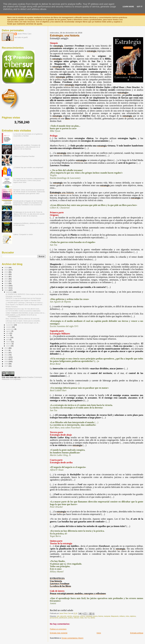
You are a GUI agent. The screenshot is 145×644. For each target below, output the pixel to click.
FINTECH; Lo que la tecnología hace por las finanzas (23, 298)
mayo (8, 337)
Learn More (128, 7)
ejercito (70, 616)
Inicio (99, 633)
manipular (107, 616)
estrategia (89, 616)
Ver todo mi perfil (21, 37)
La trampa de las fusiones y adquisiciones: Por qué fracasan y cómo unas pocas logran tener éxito (29, 180)
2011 (6, 357)
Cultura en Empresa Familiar (24, 156)
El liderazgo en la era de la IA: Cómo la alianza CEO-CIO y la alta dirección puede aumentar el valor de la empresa (29, 214)
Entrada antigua (137, 633)
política (70, 618)
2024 (6, 272)
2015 (6, 348)
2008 (6, 364)
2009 (6, 361)
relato (82, 618)
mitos (127, 616)
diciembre (10, 292)
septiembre (10, 329)
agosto (9, 331)
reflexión (76, 618)
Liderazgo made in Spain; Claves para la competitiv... (23, 321)
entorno (83, 616)
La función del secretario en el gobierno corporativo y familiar (28, 135)
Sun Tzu (87, 618)
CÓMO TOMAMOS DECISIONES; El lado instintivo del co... (26, 313)
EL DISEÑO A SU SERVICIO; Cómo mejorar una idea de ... (25, 294)
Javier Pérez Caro (24, 34)
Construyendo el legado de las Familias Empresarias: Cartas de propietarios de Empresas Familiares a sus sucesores (28, 203)
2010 (6, 359)
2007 (6, 366)
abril (8, 340)
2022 (6, 276)
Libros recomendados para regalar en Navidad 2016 (23, 300)
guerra (95, 616)
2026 (6, 267)
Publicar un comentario (58, 629)
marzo (9, 342)
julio (8, 333)
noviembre (10, 325)
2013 (6, 353)
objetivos (133, 616)
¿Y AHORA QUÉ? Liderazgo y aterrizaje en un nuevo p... (25, 303)
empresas (76, 616)
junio (8, 335)
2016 (6, 290)
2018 (6, 286)
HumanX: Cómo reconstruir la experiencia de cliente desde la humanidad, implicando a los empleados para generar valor (29, 192)
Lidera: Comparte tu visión (23, 234)
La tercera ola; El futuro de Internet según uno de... (23, 323)
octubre (9, 327)
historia (101, 616)
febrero (9, 344)
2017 (6, 288)
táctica (93, 618)
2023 (6, 274)
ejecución (63, 616)
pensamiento (54, 618)
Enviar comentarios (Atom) (72, 638)
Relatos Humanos (12, 307)
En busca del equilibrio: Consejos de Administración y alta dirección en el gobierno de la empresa (27, 147)
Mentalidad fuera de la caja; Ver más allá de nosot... (23, 309)
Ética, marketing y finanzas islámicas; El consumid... (23, 319)
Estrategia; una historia (13, 296)
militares (122, 616)
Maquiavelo (115, 616)
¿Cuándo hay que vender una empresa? (28, 167)
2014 (6, 350)
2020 (6, 281)
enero (8, 346)
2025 (6, 270)
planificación (63, 618)
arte (58, 616)
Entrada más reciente (59, 633)
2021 (6, 279)
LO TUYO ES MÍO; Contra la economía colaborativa (23, 311)
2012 (6, 355)
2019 (6, 283)
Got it (140, 7)
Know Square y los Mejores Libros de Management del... (24, 305)
